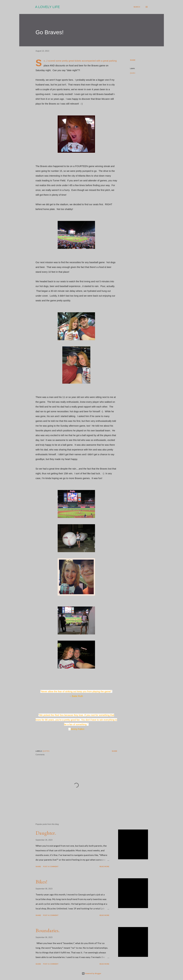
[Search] (137, 7)
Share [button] (133, 60)
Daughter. (46, 833)
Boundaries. (48, 930)
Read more (104, 866)
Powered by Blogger (91, 973)
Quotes (133, 73)
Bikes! (41, 882)
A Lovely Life (48, 7)
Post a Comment (51, 866)
